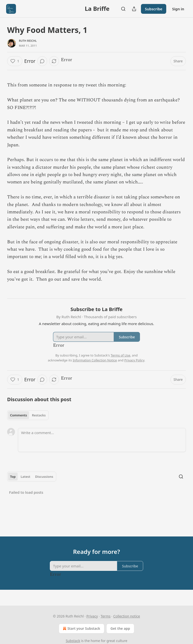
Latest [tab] (25, 477)
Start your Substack (81, 629)
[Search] (123, 9)
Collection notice (127, 616)
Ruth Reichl (28, 41)
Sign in (178, 9)
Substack (73, 641)
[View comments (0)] (42, 61)
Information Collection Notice (95, 360)
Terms (106, 616)
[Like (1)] (15, 61)
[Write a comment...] (102, 440)
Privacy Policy (134, 360)
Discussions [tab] (44, 477)
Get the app (120, 628)
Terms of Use (121, 355)
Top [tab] (13, 477)
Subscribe (154, 9)
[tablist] (28, 415)
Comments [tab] (19, 415)
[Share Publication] (134, 9)
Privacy (92, 616)
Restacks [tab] (39, 415)
